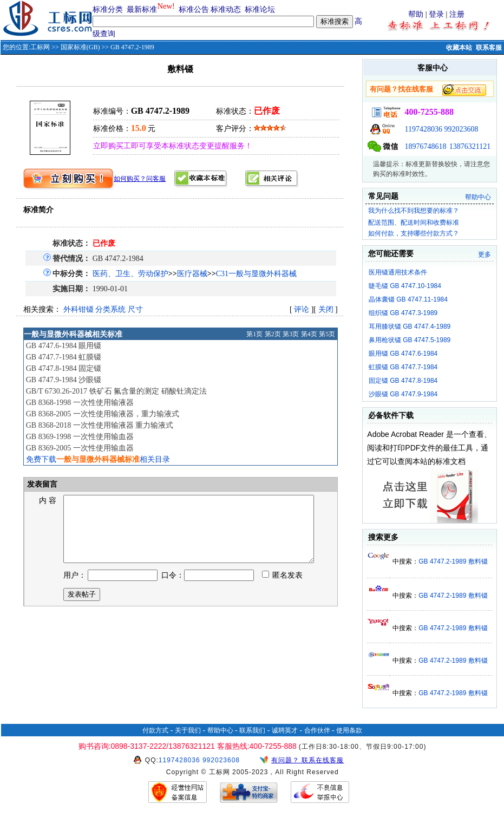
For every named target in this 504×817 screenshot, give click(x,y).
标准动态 (226, 9)
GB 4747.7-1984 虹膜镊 (64, 357)
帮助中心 (478, 197)
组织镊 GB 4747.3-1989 (403, 313)
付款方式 (155, 730)
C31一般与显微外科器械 (256, 274)
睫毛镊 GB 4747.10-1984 (405, 286)
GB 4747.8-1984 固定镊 (64, 368)
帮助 (416, 14)
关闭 (326, 309)
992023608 (461, 129)
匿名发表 (283, 588)
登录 (436, 14)
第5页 (327, 334)
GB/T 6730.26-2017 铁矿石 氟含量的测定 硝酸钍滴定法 (116, 391)
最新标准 (142, 9)
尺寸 (135, 309)
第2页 (273, 334)
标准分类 (108, 9)
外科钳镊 (78, 309)
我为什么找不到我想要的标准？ (414, 211)
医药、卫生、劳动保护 (130, 274)
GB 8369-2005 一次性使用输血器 (80, 448)
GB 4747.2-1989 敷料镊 (453, 561)
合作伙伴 (317, 730)
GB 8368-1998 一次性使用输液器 (80, 403)
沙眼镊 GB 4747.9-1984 (403, 394)
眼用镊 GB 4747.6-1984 (403, 354)
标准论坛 (260, 9)
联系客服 (489, 48)
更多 (485, 254)
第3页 (291, 334)
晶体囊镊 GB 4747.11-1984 (408, 299)
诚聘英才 (285, 730)
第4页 (309, 334)
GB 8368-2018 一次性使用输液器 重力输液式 (100, 425)
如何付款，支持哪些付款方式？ (414, 233)
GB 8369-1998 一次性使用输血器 (80, 437)
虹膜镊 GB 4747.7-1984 (403, 367)
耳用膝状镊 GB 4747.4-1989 (410, 326)
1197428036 (423, 129)
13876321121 (470, 146)
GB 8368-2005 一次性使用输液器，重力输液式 (103, 414)
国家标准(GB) (80, 47)
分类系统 (110, 309)
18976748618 (425, 146)
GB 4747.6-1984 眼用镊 (64, 346)
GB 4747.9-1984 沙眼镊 (64, 380)
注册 (457, 14)
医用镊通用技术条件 (398, 272)
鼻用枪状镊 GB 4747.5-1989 (410, 340)
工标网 (40, 47)
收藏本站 (459, 48)
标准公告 (194, 9)
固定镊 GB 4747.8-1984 (403, 381)
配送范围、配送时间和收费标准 (414, 223)
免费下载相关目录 (98, 459)
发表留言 (42, 484)
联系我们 (252, 730)
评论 (302, 309)
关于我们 (188, 730)
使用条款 (349, 730)
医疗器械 (192, 274)
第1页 (254, 334)
